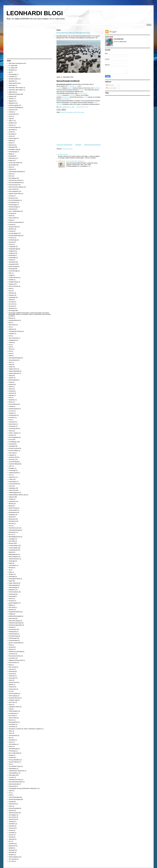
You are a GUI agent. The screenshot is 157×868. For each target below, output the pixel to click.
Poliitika (11, 614)
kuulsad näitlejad (13, 451)
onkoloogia (12, 576)
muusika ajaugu (13, 548)
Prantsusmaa (12, 629)
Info (10, 327)
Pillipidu (11, 605)
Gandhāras (97, 88)
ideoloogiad (68, 112)
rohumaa (11, 669)
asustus (11, 132)
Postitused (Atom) (67, 149)
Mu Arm (11, 534)
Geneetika (11, 262)
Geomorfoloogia (13, 271)
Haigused (11, 284)
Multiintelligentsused (14, 537)
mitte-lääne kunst (13, 528)
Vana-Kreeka (12, 817)
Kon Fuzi (11, 411)
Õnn (10, 841)
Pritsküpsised (12, 632)
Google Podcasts (13, 277)
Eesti (10, 176)
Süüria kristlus (13, 718)
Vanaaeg (11, 821)
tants (10, 738)
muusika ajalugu (13, 545)
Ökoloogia (11, 852)
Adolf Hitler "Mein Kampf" (16, 88)
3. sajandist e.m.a (73, 86)
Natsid (10, 563)
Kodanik (11, 406)
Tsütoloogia (12, 775)
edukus (11, 174)
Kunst (10, 440)
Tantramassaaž (13, 735)
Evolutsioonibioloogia (15, 235)
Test (10, 764)
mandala (11, 499)
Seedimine (12, 676)
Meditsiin (11, 504)
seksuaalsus (12, 678)
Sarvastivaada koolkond (68, 81)
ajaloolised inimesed (14, 94)
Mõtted (11, 552)
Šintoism (11, 720)
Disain (10, 167)
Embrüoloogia (13, 205)
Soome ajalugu (13, 696)
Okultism (11, 574)
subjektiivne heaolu (14, 707)
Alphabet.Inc (12, 103)
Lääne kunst (12, 490)
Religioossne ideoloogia (15, 651)
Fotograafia (12, 247)
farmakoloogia (13, 240)
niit (9, 570)
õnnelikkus (12, 844)
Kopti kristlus (12, 424)
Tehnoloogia (12, 751)
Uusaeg (11, 802)
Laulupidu (11, 455)
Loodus (11, 479)
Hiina (10, 291)
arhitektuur (12, 123)
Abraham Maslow (14, 79)
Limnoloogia (12, 470)
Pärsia (10, 645)
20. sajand (12, 66)
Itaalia (10, 364)
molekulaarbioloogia (14, 530)
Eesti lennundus (13, 185)
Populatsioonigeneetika (15, 625)
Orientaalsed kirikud (14, 579)
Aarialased (12, 70)
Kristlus (11, 431)
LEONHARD (120, 39)
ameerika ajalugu (13, 105)
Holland (11, 300)
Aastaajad (11, 76)
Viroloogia (11, 833)
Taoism (11, 742)
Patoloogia (12, 596)
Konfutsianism (13, 415)
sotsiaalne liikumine (14, 698)
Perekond (11, 601)
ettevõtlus (11, 229)
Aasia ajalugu (12, 74)
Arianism (11, 125)
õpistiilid (11, 848)
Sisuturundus (12, 689)
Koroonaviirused (13, 428)
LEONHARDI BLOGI (35, 13)
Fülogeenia (12, 251)
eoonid (10, 216)
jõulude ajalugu (13, 380)
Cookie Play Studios (14, 163)
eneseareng (12, 209)
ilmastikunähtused (14, 320)
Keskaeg (11, 391)
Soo (10, 691)
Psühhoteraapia (13, 640)
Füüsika (11, 260)
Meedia (11, 506)
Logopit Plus (12, 477)
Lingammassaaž (13, 473)
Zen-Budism (12, 724)
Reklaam (11, 649)
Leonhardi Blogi (13, 462)
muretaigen (12, 539)
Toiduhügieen (12, 769)
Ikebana (11, 318)
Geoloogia (11, 269)
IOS (10, 345)
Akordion (11, 99)
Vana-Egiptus (12, 815)
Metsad (11, 517)
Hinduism (11, 293)
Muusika (11, 543)
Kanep (10, 382)
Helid (10, 288)
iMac (10, 323)
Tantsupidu (12, 740)
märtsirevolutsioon (14, 559)
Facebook (11, 238)
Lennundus (12, 459)
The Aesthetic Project (15, 766)
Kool (10, 420)
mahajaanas (65, 97)
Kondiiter (11, 413)
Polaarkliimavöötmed (15, 612)
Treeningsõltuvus (13, 773)
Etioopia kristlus (13, 227)
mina (10, 526)
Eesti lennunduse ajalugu (16, 187)
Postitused (110, 85)
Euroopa (11, 231)
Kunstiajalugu (12, 442)
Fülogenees (12, 253)
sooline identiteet (13, 693)
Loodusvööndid (13, 484)
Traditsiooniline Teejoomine (16, 771)
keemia (11, 389)
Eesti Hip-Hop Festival (15, 180)
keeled (10, 387)
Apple (10, 118)
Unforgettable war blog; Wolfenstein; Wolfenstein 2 (23, 788)
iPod (10, 351)
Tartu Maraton (13, 744)
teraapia (11, 755)
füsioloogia (12, 255)
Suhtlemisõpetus (13, 711)
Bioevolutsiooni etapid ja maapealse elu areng (73, 33)
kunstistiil (11, 444)
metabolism (12, 515)
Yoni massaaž (13, 859)
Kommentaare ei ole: (82, 107)
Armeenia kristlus (14, 127)
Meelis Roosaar (13, 508)
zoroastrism (12, 727)
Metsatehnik (12, 521)
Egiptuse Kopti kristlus (15, 194)
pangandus (12, 590)
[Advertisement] (78, 129)
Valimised (11, 810)
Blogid (10, 154)
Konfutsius (12, 417)
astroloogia (12, 130)
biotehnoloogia (13, 152)
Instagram (11, 334)
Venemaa (11, 828)
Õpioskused (12, 846)
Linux (10, 475)
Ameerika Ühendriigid (15, 107)
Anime (10, 116)
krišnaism (11, 435)
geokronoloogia (13, 266)
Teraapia (11, 757)
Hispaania (11, 295)
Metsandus (12, 519)
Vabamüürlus (12, 804)
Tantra (10, 733)
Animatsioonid (13, 114)
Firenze (11, 244)
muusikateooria (13, 550)
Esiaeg (11, 220)
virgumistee (72, 95)
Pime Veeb (12, 607)
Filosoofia (11, 242)
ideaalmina (12, 308)
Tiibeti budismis (65, 99)
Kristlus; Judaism (13, 433)
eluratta (85, 97)
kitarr (10, 398)
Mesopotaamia (13, 512)
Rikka (10, 665)
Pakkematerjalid (13, 585)
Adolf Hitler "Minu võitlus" (16, 90)
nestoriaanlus (12, 565)
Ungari (10, 791)
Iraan (10, 353)
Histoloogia (12, 297)
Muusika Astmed (63, 154)
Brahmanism (12, 158)
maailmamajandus (14, 493)
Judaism (11, 378)
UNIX (10, 795)
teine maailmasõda (14, 753)
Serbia (10, 680)
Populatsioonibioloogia (15, 623)
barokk (10, 143)
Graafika (11, 280)
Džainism (11, 169)
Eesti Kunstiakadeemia (15, 183)
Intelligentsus (12, 340)
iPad (10, 347)
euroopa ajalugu (13, 233)
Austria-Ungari (13, 138)
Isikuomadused (13, 360)
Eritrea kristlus (13, 218)
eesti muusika (12, 189)
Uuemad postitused (64, 145)
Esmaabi (11, 224)
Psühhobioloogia (13, 636)
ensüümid (11, 213)
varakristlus (12, 824)
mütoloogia (12, 561)
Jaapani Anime (13, 369)
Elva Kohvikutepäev (14, 200)
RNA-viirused (12, 667)
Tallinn (10, 731)
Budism (62, 112)
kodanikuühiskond (14, 409)
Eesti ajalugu (12, 178)
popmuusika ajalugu (14, 621)
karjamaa (11, 384)
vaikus (10, 806)
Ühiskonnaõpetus (14, 857)
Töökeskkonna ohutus (15, 780)
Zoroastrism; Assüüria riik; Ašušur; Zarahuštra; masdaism (25, 729)
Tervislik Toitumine (14, 762)
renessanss (12, 654)
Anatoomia (12, 110)
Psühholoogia (12, 638)
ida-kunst (11, 306)
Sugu (10, 709)
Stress (10, 704)
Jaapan (11, 367)
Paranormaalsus (13, 592)
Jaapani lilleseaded (14, 371)
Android (11, 112)
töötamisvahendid (14, 784)
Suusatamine (12, 713)
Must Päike (12, 541)
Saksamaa (12, 671)
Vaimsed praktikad (14, 808)
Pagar (10, 581)
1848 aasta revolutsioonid (16, 63)
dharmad (82, 90)
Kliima (10, 402)
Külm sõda (12, 453)
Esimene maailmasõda (15, 222)
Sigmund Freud (13, 682)
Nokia (10, 572)
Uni (10, 793)
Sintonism (11, 687)
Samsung (11, 674)
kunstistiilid (12, 446)
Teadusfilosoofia (13, 749)
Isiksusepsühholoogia (15, 358)
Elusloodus (12, 198)
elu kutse (11, 196)
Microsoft (11, 523)
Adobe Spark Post (14, 83)
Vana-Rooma (12, 819)
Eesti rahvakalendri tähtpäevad (75, 161)
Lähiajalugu (12, 488)
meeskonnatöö (13, 510)
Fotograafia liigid (13, 249)
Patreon (11, 599)
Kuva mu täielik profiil (120, 42)
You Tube (11, 861)
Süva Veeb (12, 716)
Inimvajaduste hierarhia (15, 331)
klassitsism (12, 400)
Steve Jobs (12, 702)
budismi (70, 88)
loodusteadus (12, 482)
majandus (11, 497)
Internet (11, 342)
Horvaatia (11, 302)
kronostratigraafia (14, 437)
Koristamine (12, 426)
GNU (10, 273)
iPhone (11, 349)
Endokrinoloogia (13, 207)
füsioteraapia (12, 258)
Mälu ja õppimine (13, 557)
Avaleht (78, 145)
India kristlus (12, 325)
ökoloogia (11, 850)
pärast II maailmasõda (15, 643)
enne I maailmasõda (14, 211)
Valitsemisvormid (13, 813)
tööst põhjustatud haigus (16, 782)
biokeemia (11, 145)
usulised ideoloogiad (78, 112)
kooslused (11, 422)
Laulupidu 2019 (13, 457)
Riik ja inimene (13, 662)
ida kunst (11, 304)
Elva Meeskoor (13, 202)
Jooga (10, 375)
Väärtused (11, 839)
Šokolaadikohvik (13, 722)
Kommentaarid (111, 88)
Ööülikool (11, 855)
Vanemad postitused (92, 145)
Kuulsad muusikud (14, 448)
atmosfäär (11, 134)
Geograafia (12, 264)
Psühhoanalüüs (13, 634)
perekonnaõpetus (14, 603)
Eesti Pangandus (13, 191)
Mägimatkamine (13, 554)
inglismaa (11, 329)
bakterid (11, 141)
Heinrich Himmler (14, 286)
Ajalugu (11, 96)
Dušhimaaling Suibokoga (16, 172)
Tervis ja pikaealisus (14, 760)
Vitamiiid (11, 837)
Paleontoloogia (13, 587)
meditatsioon (12, 501)
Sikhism (11, 685)
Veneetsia (11, 826)
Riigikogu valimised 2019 (16, 660)
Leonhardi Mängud (14, 464)
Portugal (11, 627)
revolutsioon (12, 658)
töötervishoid (12, 786)
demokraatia (12, 165)
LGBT (10, 466)
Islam (10, 362)
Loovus (11, 486)
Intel (10, 336)
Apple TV (11, 121)
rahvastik (11, 647)
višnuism (11, 835)
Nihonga (11, 568)
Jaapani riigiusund (14, 373)
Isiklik (10, 356)
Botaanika (11, 156)
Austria (11, 136)
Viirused (11, 830)
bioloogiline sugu (13, 149)
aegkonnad (12, 92)
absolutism (12, 81)
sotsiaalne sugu (13, 700)
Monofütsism (12, 532)
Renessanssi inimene (15, 656)
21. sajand (12, 68)
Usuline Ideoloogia (14, 797)
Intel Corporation (13, 338)
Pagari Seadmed (13, 583)
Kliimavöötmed (13, 404)
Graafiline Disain (13, 282)
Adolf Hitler (12, 85)
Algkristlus (11, 101)
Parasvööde (12, 594)
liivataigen (11, 468)
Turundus (11, 777)
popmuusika (12, 618)
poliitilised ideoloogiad (15, 616)
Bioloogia (11, 147)
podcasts (11, 610)
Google (11, 275)
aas (10, 72)
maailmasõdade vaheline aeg (17, 495)
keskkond (11, 393)
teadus (10, 746)
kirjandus (11, 395)
